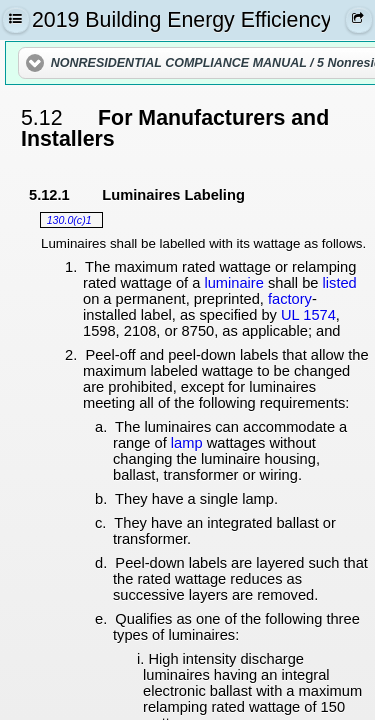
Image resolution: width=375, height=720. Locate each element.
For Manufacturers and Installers (175, 128)
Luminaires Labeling (173, 195)
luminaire (233, 283)
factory (290, 299)
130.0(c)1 (69, 220)
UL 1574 (308, 315)
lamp (187, 443)
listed (340, 283)
